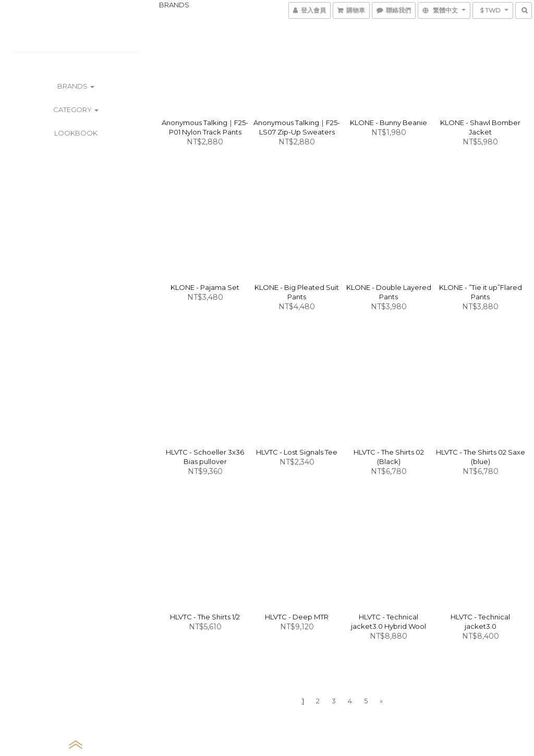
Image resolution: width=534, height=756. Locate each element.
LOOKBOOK (76, 133)
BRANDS (76, 86)
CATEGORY (76, 109)
